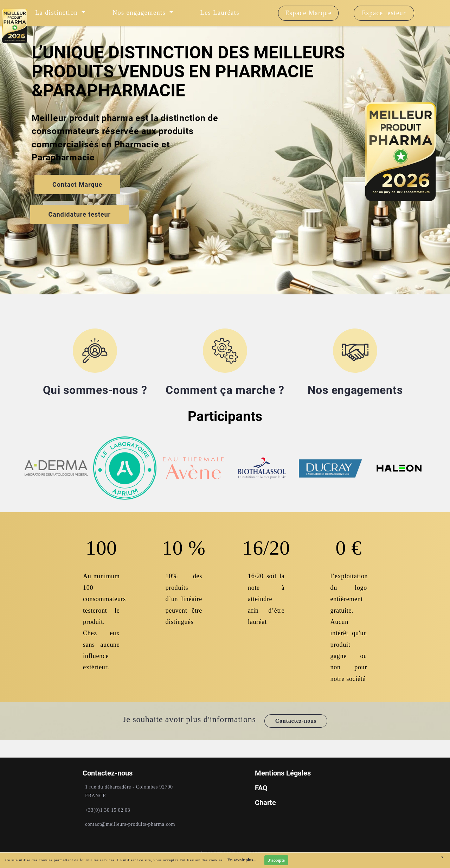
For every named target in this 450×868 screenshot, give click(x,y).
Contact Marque (77, 184)
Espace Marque (308, 13)
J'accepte (276, 860)
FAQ (261, 788)
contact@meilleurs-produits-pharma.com (130, 824)
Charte (265, 803)
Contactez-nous (296, 721)
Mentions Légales (283, 773)
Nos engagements (355, 390)
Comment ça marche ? (225, 390)
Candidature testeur (79, 214)
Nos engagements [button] (140, 13)
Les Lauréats (220, 13)
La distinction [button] (58, 13)
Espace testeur (384, 13)
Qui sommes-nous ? (95, 390)
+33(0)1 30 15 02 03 (108, 810)
